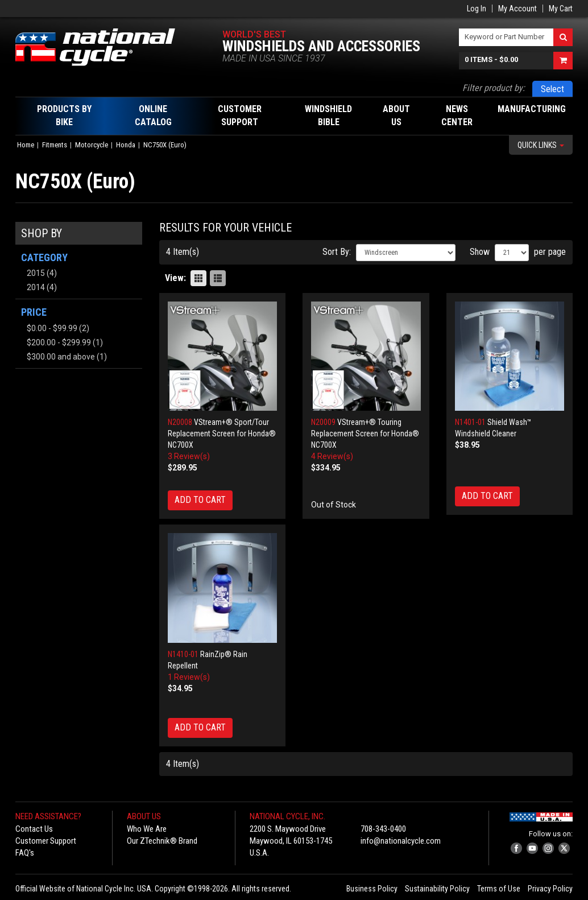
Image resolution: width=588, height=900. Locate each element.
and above (61, 357)
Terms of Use (499, 889)
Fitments (55, 145)
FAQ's (25, 853)
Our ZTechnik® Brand (162, 841)
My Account (517, 9)
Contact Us (34, 829)
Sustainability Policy (437, 889)
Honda (126, 145)
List (218, 278)
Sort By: (337, 252)
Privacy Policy (550, 889)
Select (552, 89)
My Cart (561, 9)
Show (480, 252)
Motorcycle (92, 145)
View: (175, 278)
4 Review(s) (332, 456)
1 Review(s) (189, 677)
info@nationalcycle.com (401, 841)
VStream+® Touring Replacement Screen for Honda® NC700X (365, 434)
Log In (477, 9)
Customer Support (46, 841)
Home (26, 145)
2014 (36, 287)
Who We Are (147, 829)
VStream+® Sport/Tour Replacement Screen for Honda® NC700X (222, 434)
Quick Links (541, 145)
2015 (36, 273)
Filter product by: (494, 88)
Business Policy (372, 889)
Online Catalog (153, 115)
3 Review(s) (189, 456)
